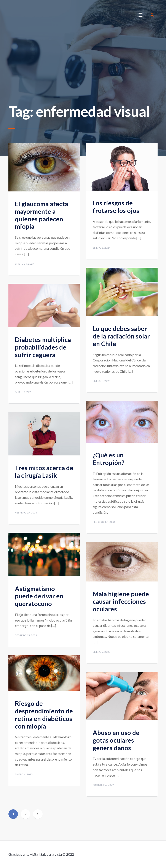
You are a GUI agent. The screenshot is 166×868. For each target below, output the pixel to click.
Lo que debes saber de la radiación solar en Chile (121, 336)
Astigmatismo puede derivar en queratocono (39, 596)
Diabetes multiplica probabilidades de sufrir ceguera (43, 347)
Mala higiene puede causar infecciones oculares (121, 601)
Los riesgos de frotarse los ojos (116, 207)
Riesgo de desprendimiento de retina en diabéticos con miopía (44, 715)
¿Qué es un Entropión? (109, 459)
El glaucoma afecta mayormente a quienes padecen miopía (41, 215)
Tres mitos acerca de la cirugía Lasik (44, 471)
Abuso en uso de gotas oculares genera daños (116, 740)
